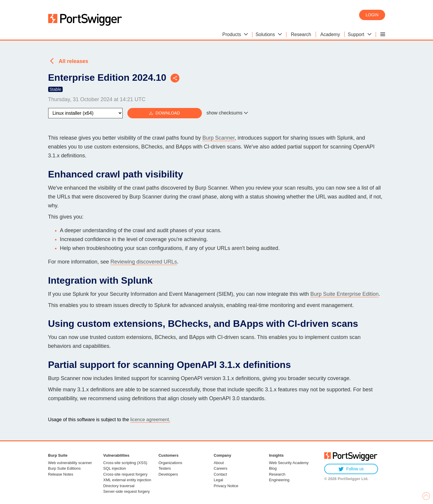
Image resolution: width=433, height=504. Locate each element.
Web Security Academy (289, 463)
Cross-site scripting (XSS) (125, 463)
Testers (165, 468)
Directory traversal (119, 486)
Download (164, 113)
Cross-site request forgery (125, 474)
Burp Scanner (219, 138)
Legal (218, 480)
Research (277, 474)
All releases (74, 61)
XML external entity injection (127, 480)
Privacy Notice (226, 486)
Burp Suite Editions (65, 468)
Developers (168, 474)
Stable (56, 89)
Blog (273, 468)
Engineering (279, 480)
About (219, 463)
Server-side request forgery (127, 491)
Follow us (351, 469)
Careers (220, 468)
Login (372, 15)
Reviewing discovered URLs (144, 262)
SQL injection (115, 468)
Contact (220, 474)
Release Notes (61, 474)
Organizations (170, 463)
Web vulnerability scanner (70, 463)
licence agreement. (150, 420)
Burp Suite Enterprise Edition (344, 294)
